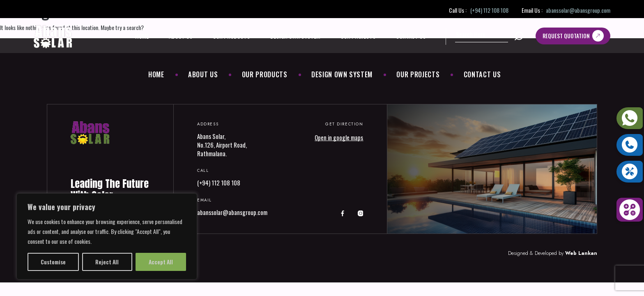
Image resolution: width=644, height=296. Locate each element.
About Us (181, 36)
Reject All (107, 262)
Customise (53, 262)
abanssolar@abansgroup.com (578, 10)
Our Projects (358, 36)
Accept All (161, 262)
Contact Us (411, 36)
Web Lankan (581, 253)
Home (142, 36)
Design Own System (295, 36)
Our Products (231, 36)
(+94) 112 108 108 (489, 10)
